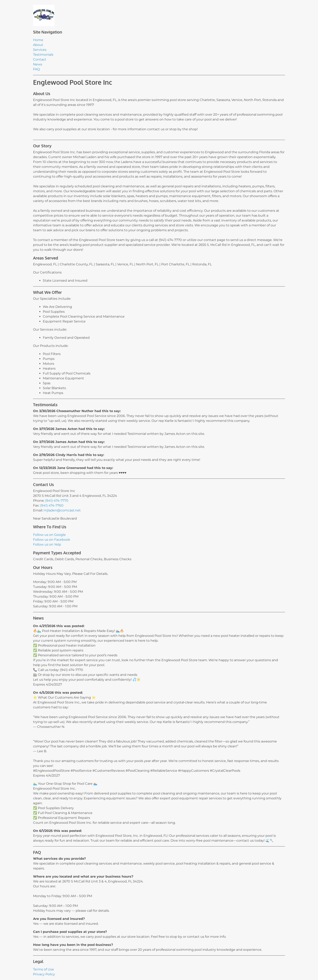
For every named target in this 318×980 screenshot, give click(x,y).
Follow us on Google (49, 535)
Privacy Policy (44, 974)
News (38, 64)
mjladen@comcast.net (62, 510)
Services (40, 50)
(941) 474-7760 (52, 505)
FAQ (36, 69)
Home (38, 40)
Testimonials (43, 55)
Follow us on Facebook (52, 540)
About (38, 45)
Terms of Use (44, 969)
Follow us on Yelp (47, 544)
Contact (40, 59)
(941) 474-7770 (57, 501)
